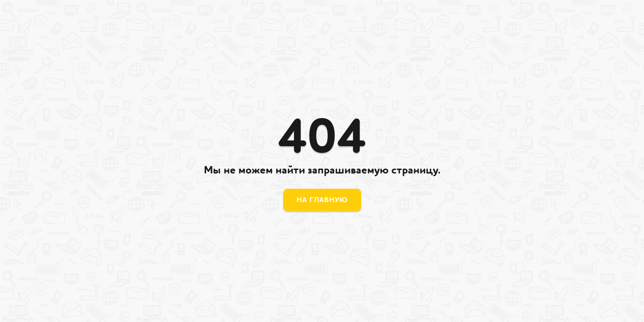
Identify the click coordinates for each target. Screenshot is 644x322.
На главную (322, 200)
